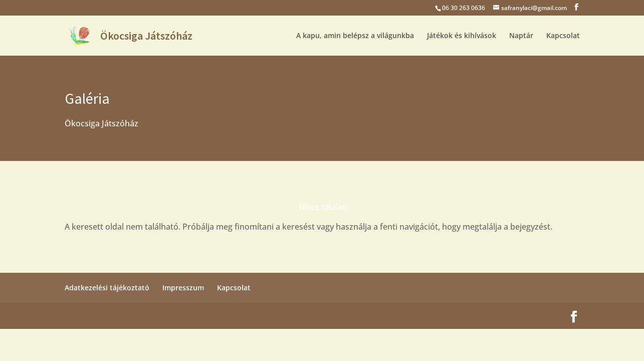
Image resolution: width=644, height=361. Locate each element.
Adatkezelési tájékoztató (107, 288)
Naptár (521, 36)
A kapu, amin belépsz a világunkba (355, 36)
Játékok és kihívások (462, 36)
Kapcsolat (563, 36)
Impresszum (183, 288)
